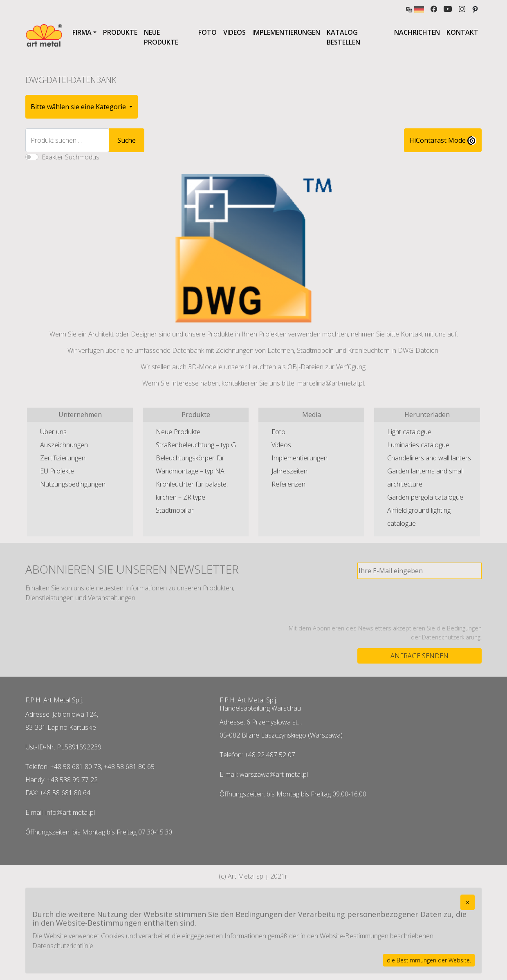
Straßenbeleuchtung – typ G (196, 445)
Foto (208, 32)
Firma (82, 32)
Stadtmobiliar (175, 510)
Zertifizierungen (63, 458)
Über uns (53, 432)
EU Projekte (57, 471)
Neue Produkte (161, 37)
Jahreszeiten (289, 471)
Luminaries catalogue (418, 445)
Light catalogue (409, 432)
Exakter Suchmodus (71, 157)
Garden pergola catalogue (425, 497)
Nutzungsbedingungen (73, 484)
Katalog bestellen (343, 37)
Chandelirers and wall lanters (429, 458)
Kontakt (462, 32)
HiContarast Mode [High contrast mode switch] (443, 141)
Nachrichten (417, 32)
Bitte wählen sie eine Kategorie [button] (79, 107)
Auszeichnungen (64, 445)
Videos (234, 32)
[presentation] (420, 601)
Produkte (120, 32)
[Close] (468, 902)
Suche (127, 140)
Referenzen (288, 484)
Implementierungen (286, 32)
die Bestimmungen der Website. (429, 960)
